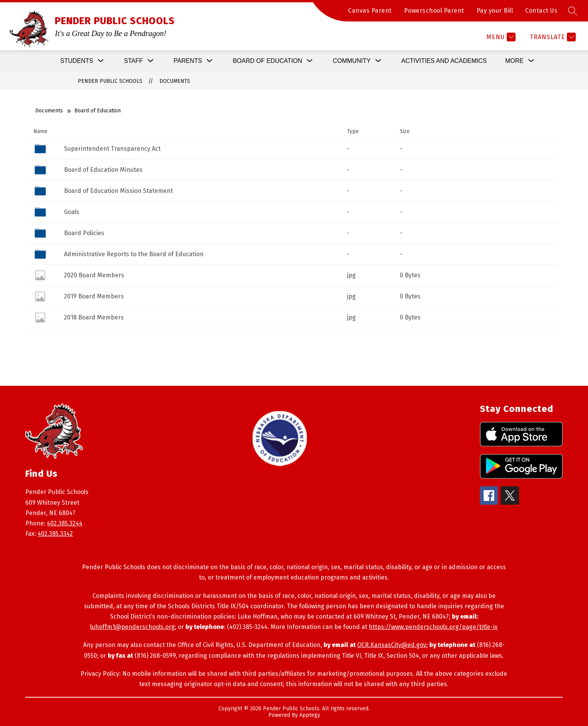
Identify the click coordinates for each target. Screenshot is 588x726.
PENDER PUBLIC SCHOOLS (110, 81)
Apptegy (310, 715)
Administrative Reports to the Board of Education (134, 254)
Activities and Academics (444, 61)
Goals (72, 212)
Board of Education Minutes (103, 170)
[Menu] (500, 37)
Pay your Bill (495, 11)
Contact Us (541, 11)
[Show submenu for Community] (352, 61)
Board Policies (84, 233)
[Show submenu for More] (514, 61)
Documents (175, 81)
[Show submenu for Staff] (133, 61)
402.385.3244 (65, 523)
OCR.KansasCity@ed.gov (392, 645)
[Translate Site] (552, 37)
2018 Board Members (94, 317)
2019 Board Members (94, 296)
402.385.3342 (55, 534)
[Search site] (573, 11)
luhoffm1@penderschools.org (132, 627)
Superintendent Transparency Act (112, 149)
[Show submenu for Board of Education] (267, 61)
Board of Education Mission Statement (118, 191)
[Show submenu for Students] (77, 61)
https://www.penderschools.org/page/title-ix (433, 627)
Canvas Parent (370, 11)
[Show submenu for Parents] (188, 61)
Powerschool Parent (434, 11)
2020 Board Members (94, 275)
